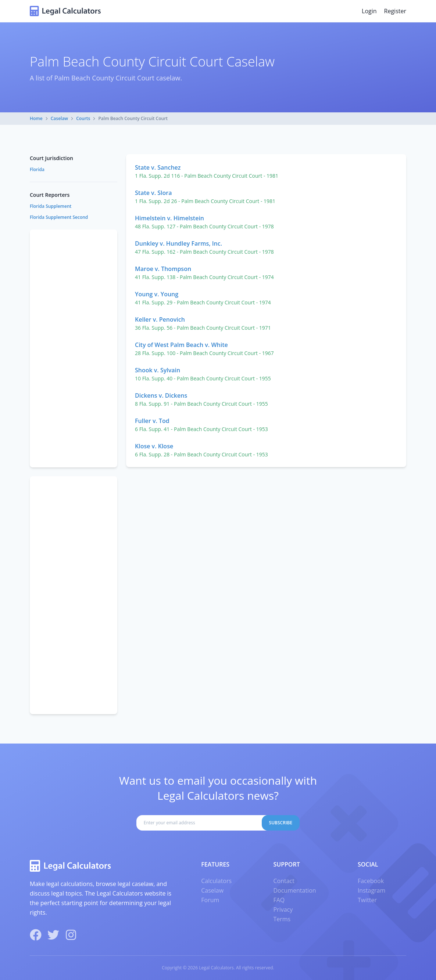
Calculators (216, 881)
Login (369, 11)
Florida (37, 169)
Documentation (294, 890)
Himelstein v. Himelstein (169, 218)
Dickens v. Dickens (161, 395)
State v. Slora (153, 193)
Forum (210, 900)
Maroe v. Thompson (163, 269)
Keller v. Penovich (160, 319)
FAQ (279, 900)
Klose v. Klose (154, 446)
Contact (284, 881)
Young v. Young (157, 294)
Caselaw (59, 118)
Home (36, 118)
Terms (282, 919)
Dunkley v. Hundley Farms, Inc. (178, 243)
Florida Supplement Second (59, 217)
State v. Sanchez (158, 167)
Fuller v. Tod (152, 421)
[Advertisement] (74, 348)
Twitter (367, 900)
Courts (83, 118)
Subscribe (281, 823)
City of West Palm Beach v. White (181, 345)
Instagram (371, 890)
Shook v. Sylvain (158, 370)
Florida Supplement (51, 206)
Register (395, 11)
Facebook (371, 881)
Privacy (283, 910)
